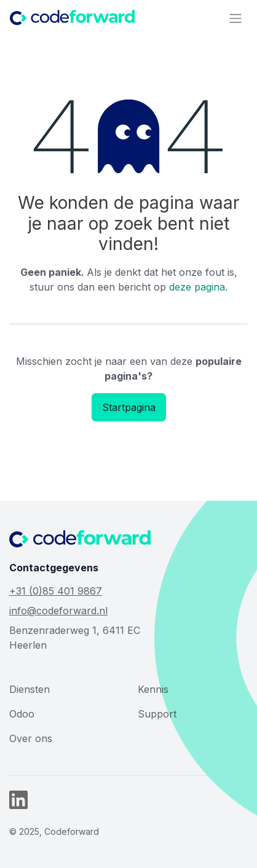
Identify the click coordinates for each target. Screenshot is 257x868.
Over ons (31, 738)
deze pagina (197, 287)
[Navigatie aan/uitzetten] (235, 18)
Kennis (153, 689)
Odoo (22, 714)
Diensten (30, 689)
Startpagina (129, 407)
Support (157, 714)
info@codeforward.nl (58, 611)
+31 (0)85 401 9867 (56, 591)
